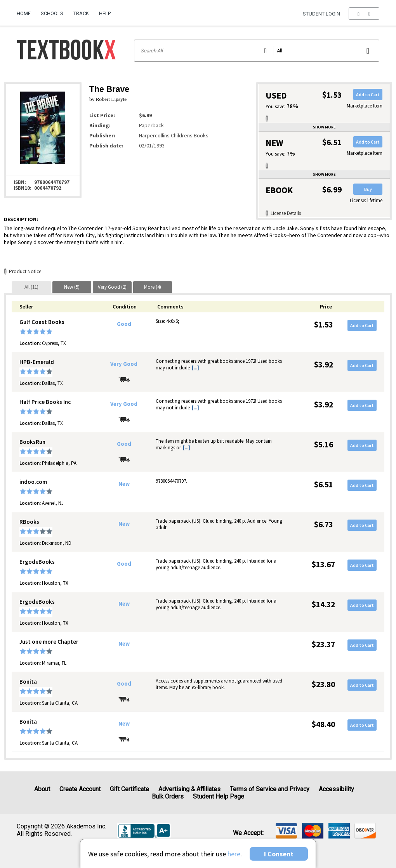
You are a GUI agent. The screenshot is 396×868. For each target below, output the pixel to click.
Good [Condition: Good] (124, 324)
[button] (364, 14)
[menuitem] (26, 10)
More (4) (153, 287)
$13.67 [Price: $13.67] (323, 564)
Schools (52, 13)
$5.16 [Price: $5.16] (324, 444)
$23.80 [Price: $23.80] (323, 684)
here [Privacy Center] (234, 854)
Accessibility (336, 789)
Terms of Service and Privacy (270, 789)
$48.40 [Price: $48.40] (323, 724)
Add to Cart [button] (368, 94)
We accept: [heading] (248, 833)
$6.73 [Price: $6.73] (324, 524)
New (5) (72, 287)
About (42, 789)
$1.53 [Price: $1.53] (324, 325)
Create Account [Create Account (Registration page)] (80, 789)
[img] (286, 831)
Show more (324, 127)
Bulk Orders (168, 796)
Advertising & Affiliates (189, 789)
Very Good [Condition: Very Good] (124, 364)
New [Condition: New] (124, 484)
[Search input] (257, 51)
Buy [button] (368, 189)
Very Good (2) (112, 287)
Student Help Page (219, 796)
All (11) (31, 287)
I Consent (279, 854)
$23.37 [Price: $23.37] (323, 644)
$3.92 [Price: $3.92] (324, 365)
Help (105, 13)
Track (81, 13)
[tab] (31, 287)
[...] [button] (195, 368)
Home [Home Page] (24, 13)
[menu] (364, 14)
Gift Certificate (129, 789)
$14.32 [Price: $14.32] (323, 604)
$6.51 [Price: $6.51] (324, 484)
